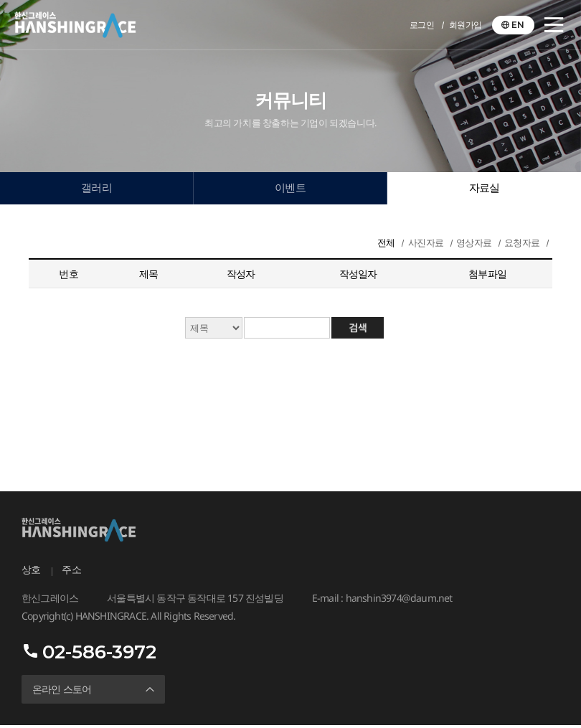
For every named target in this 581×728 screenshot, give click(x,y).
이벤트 (290, 189)
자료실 (484, 189)
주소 (71, 572)
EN (518, 25)
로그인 (422, 25)
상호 (31, 572)
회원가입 (466, 25)
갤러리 (97, 189)
